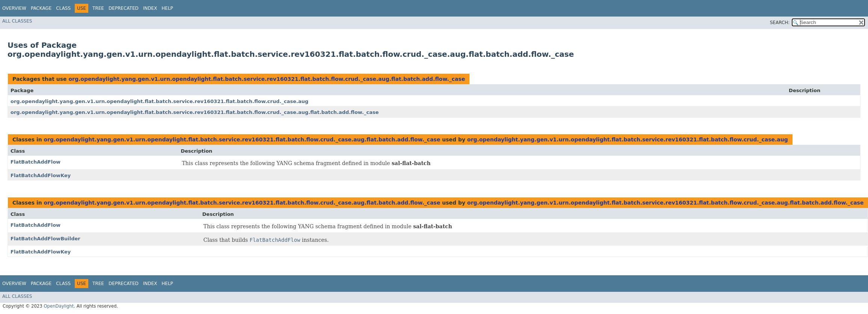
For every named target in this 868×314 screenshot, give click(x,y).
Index (150, 8)
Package (41, 8)
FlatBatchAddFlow (35, 162)
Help (167, 8)
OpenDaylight (59, 306)
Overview (14, 8)
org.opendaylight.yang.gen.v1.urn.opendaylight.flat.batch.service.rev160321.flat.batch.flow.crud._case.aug (159, 101)
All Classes (17, 21)
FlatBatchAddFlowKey (41, 175)
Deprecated (124, 8)
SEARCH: (780, 23)
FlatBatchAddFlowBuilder (45, 239)
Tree (98, 8)
